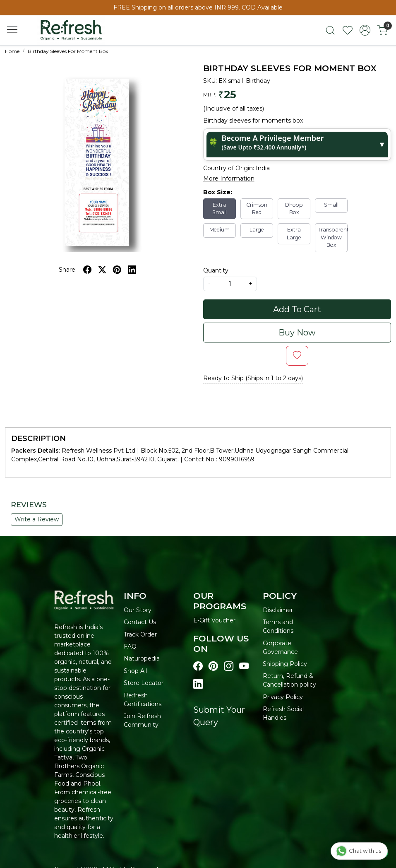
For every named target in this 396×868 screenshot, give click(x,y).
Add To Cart (297, 309)
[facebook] (87, 270)
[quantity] (230, 284)
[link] (330, 30)
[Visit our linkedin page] (198, 684)
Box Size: (218, 192)
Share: (68, 270)
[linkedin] (132, 270)
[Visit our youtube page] (244, 666)
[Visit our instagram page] (229, 666)
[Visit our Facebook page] (198, 666)
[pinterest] (117, 270)
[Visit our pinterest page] (213, 666)
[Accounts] (365, 30)
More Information (229, 178)
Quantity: (216, 270)
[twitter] (102, 270)
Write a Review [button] (37, 519)
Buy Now (297, 333)
